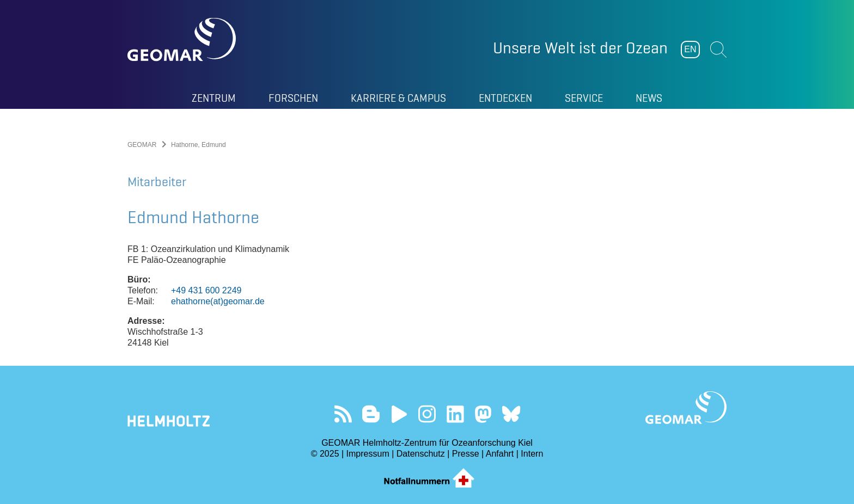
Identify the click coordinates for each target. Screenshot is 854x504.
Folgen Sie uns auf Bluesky (511, 414)
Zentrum (214, 98)
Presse (466, 454)
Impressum (368, 454)
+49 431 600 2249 (206, 290)
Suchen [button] (718, 50)
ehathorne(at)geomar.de (218, 301)
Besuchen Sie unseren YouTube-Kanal (399, 414)
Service (584, 98)
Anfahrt (500, 454)
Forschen (293, 98)
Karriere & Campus (398, 98)
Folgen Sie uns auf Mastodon (483, 414)
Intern (532, 454)
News (649, 98)
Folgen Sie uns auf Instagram (427, 414)
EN (690, 49)
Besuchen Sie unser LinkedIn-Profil (455, 414)
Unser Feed (343, 414)
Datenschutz (421, 454)
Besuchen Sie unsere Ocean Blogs (371, 414)
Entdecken (505, 98)
